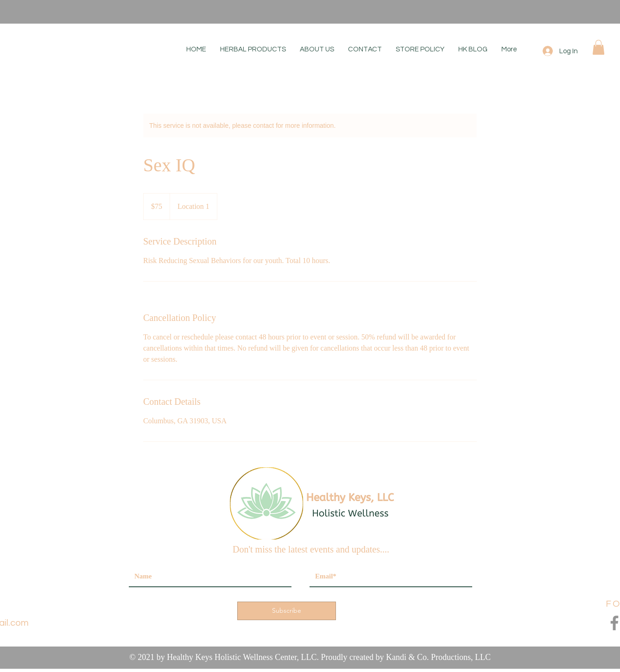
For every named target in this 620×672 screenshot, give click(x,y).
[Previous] (51, 12)
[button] (598, 47)
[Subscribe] (287, 611)
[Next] (569, 12)
